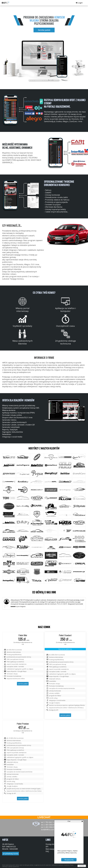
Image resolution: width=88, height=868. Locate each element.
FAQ (47, 851)
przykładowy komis (11, 854)
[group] (23, 110)
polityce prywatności (14, 867)
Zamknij (82, 866)
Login (79, 3)
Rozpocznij (69, 860)
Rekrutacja (50, 849)
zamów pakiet (23, 684)
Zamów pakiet (44, 30)
